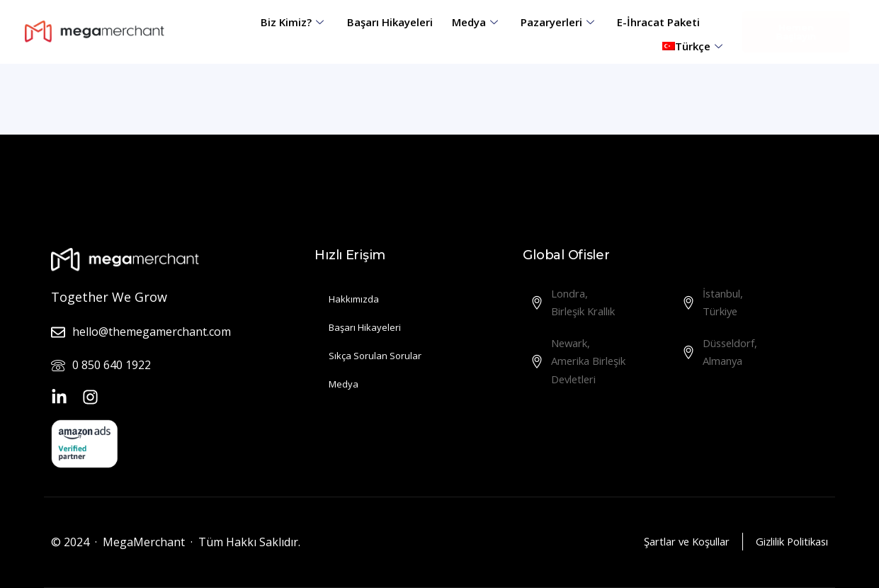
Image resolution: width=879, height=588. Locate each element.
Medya (480, 21)
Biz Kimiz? (300, 21)
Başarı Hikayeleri (394, 21)
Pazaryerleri (561, 21)
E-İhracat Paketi (658, 21)
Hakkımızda (354, 299)
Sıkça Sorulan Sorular (375, 356)
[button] (795, 32)
